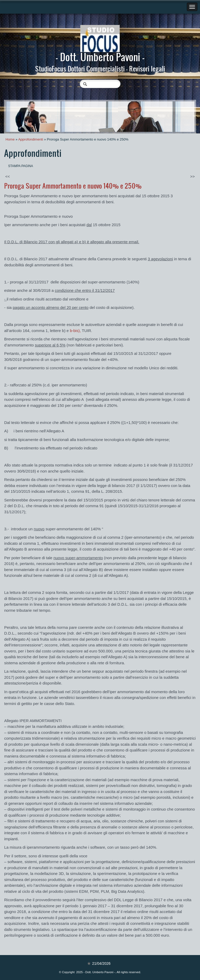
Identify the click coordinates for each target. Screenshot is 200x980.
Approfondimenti (31, 139)
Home (10, 139)
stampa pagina (21, 166)
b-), (75, 331)
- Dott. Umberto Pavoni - (100, 57)
